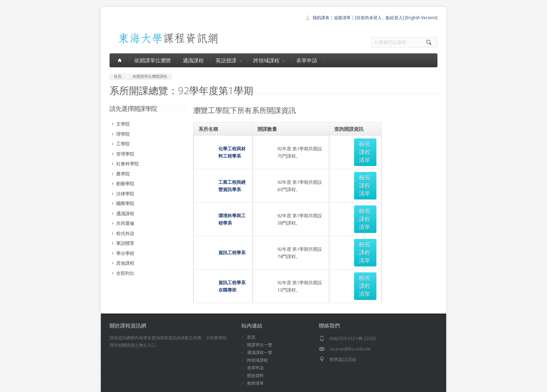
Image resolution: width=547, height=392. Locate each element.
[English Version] (421, 18)
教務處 (227, 378)
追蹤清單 (342, 18)
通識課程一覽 (260, 328)
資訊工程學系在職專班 (221, 214)
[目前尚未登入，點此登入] (380, 18)
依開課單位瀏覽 (153, 60)
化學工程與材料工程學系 (223, 144)
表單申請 (307, 60)
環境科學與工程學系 (219, 179)
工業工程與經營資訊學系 (223, 161)
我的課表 (321, 18)
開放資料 (255, 351)
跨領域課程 (269, 60)
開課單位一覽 (260, 320)
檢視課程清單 (358, 144)
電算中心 (204, 378)
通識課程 (193, 60)
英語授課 (228, 60)
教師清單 (255, 358)
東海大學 (115, 378)
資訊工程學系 (212, 196)
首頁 (251, 312)
